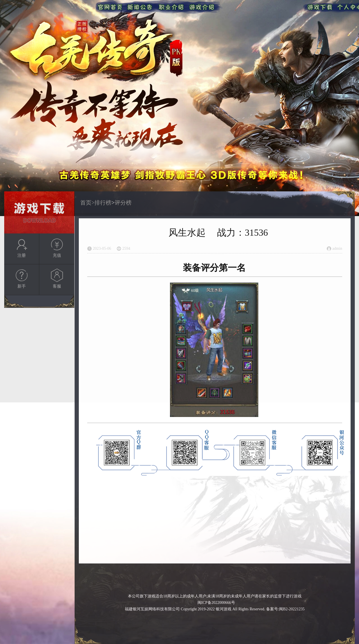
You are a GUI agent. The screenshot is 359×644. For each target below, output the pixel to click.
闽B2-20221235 (292, 609)
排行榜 (103, 203)
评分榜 (123, 203)
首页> (87, 203)
